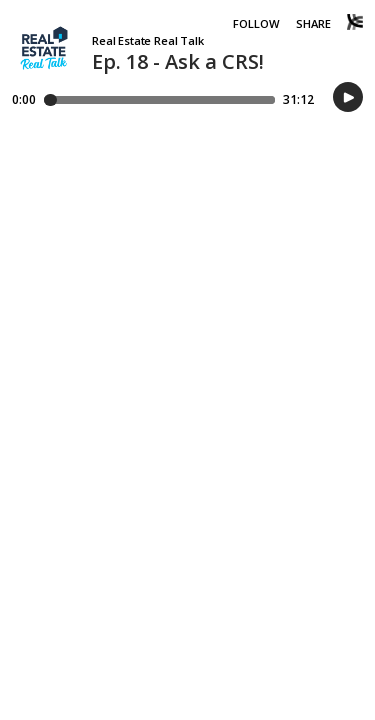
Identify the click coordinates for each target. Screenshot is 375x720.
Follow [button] (256, 23)
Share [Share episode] (313, 23)
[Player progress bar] (159, 100)
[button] (348, 98)
